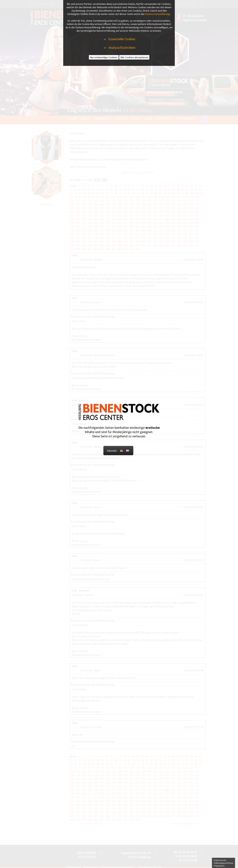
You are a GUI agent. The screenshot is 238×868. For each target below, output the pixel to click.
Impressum (219, 866)
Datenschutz (220, 860)
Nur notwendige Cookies (104, 57)
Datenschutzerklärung (158, 14)
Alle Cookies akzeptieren (134, 57)
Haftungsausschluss (223, 863)
